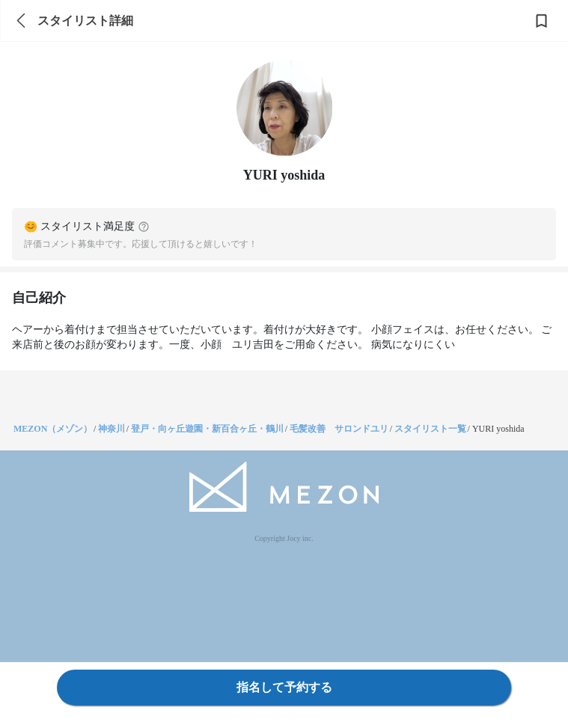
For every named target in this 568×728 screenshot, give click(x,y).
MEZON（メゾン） (53, 429)
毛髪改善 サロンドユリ (339, 429)
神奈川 (112, 429)
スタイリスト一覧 (430, 429)
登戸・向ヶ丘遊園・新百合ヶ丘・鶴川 (207, 429)
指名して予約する (284, 687)
